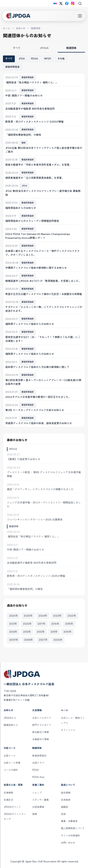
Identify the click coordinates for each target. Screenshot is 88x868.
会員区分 (8, 800)
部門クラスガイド (42, 725)
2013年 (27, 632)
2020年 (27, 624)
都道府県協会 (12, 67)
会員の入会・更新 (13, 785)
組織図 (64, 807)
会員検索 (8, 793)
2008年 (28, 640)
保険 (35, 814)
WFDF (48, 59)
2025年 (28, 616)
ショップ (37, 793)
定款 (63, 814)
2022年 (72, 616)
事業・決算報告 (69, 821)
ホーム (6, 28)
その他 (61, 59)
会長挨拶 (66, 800)
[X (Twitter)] (61, 3)
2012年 (41, 632)
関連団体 (71, 48)
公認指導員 (38, 807)
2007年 (43, 640)
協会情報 (66, 793)
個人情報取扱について (73, 828)
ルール (64, 710)
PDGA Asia (38, 777)
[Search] (80, 3)
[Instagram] (73, 3)
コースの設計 (11, 770)
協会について (68, 785)
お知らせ (20, 28)
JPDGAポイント (12, 807)
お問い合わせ (68, 843)
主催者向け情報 (41, 739)
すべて (17, 48)
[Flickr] (55, 3)
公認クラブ (38, 763)
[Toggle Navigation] (80, 16)
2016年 (55, 624)
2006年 (58, 640)
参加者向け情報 (41, 732)
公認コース (10, 748)
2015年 (69, 624)
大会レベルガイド (42, 718)
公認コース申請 (12, 763)
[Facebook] (67, 3)
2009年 (14, 640)
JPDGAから (10, 718)
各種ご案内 (38, 785)
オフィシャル (68, 730)
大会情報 (37, 710)
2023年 (57, 616)
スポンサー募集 (41, 800)
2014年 (13, 632)
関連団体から (11, 725)
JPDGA (44, 48)
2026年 (14, 616)
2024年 (43, 616)
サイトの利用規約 (70, 836)
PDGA (34, 59)
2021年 (13, 624)
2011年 (54, 632)
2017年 (41, 624)
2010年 (68, 632)
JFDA (22, 59)
